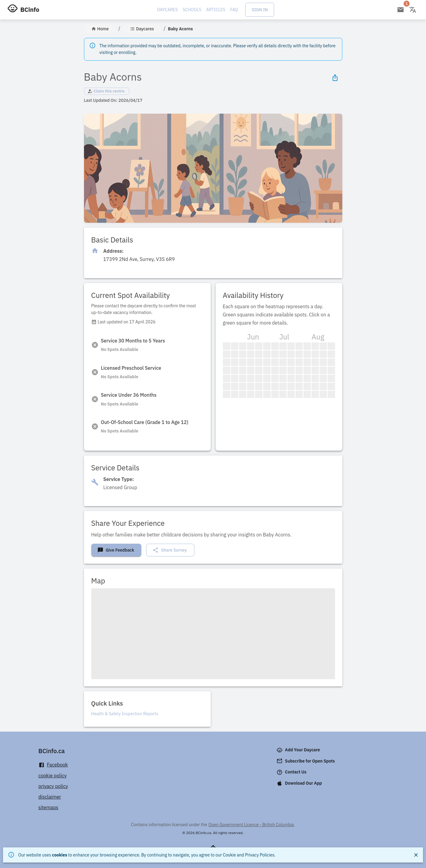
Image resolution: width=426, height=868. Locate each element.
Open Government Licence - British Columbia (251, 825)
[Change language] (413, 10)
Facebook (53, 765)
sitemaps (49, 807)
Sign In (260, 10)
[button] (107, 91)
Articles (216, 10)
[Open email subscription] (401, 10)
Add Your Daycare (299, 750)
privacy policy (53, 786)
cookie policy (53, 776)
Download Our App (300, 783)
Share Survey (170, 550)
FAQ (234, 10)
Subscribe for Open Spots (306, 761)
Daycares (167, 10)
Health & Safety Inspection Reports (125, 714)
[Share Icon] (335, 78)
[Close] (416, 855)
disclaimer (50, 797)
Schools (192, 10)
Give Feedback (116, 550)
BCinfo (30, 10)
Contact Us (292, 772)
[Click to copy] (139, 259)
